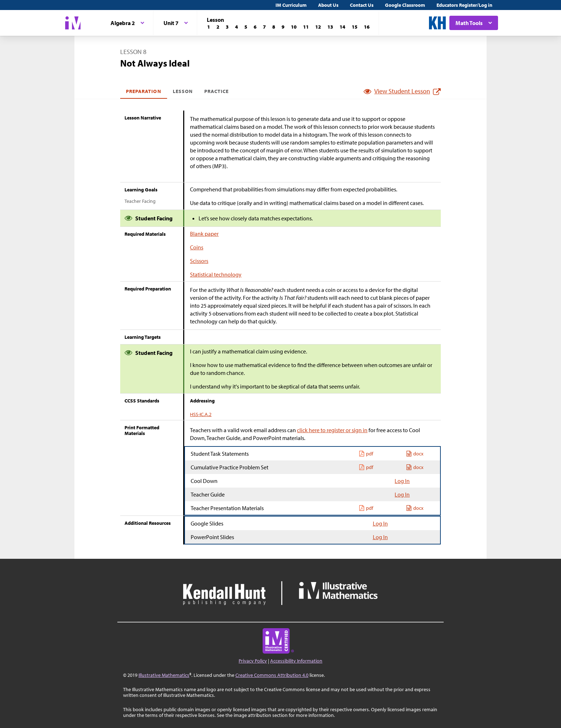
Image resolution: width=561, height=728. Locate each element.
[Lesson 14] (342, 27)
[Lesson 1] (209, 27)
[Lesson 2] (218, 27)
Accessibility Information (296, 661)
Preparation (144, 91)
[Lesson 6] (255, 27)
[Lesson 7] (264, 27)
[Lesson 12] (318, 27)
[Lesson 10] (294, 27)
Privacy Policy (253, 661)
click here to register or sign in (332, 430)
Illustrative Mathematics (164, 675)
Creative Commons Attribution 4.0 (272, 675)
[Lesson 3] (227, 27)
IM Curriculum (291, 5)
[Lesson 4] (236, 27)
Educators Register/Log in (464, 5)
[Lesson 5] (246, 27)
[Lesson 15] (355, 27)
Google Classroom (405, 5)
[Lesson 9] (283, 27)
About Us (328, 5)
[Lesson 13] (330, 27)
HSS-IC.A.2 (201, 414)
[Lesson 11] (306, 27)
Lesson (183, 91)
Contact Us (362, 5)
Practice (216, 91)
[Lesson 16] (367, 27)
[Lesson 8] (274, 27)
